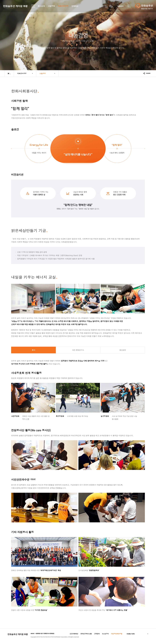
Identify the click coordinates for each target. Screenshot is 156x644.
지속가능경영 (63, 6)
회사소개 (41, 6)
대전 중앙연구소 (78, 350)
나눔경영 (43, 73)
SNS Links (106, 6)
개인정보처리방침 (117, 634)
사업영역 (51, 6)
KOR (111, 6)
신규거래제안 (74, 634)
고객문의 (97, 634)
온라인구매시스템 (86, 634)
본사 (33, 350)
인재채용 (75, 6)
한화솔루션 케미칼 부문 (15, 6)
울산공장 (123, 350)
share (147, 73)
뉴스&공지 (105, 634)
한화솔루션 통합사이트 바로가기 (144, 6)
